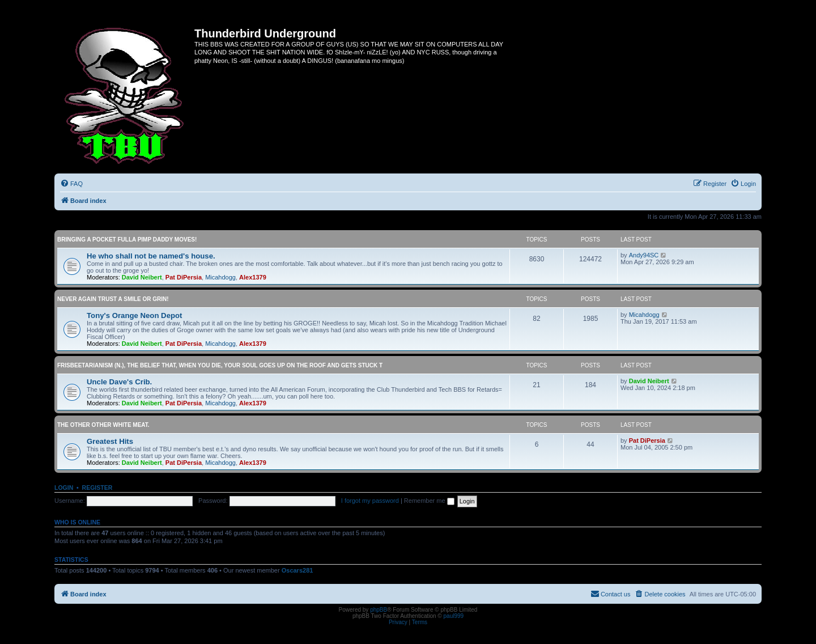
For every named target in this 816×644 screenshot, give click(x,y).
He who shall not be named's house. (151, 256)
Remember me (429, 501)
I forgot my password (370, 501)
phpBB (379, 610)
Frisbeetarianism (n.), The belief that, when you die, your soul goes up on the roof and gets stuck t (220, 365)
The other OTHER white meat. (103, 425)
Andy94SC (644, 255)
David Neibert (142, 277)
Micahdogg (220, 277)
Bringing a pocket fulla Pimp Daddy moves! (127, 240)
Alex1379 (253, 277)
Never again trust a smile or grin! (113, 299)
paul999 (454, 616)
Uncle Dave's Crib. (119, 382)
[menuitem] (71, 184)
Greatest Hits (110, 441)
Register (97, 488)
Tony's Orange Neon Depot (134, 315)
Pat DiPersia (184, 277)
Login (64, 488)
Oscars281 (297, 570)
